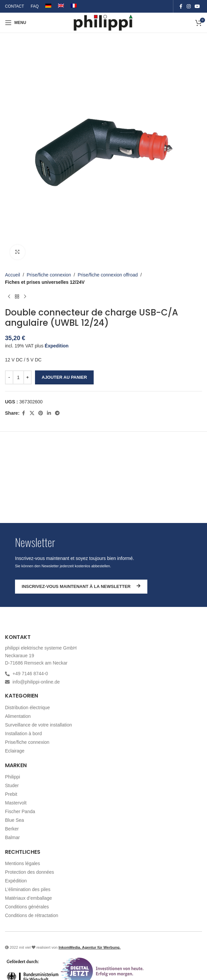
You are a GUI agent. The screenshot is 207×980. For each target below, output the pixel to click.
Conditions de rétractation (32, 915)
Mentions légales (22, 863)
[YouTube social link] (197, 6)
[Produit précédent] (9, 297)
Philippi (12, 777)
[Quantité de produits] (18, 377)
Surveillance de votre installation (38, 725)
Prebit (11, 794)
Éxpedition (57, 346)
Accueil (12, 275)
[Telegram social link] (57, 414)
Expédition (16, 881)
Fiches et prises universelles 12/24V (45, 282)
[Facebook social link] (181, 6)
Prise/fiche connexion (49, 275)
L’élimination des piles (28, 889)
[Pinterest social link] (41, 414)
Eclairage (15, 751)
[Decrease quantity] (9, 377)
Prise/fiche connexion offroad (108, 275)
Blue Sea (14, 820)
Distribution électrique (27, 708)
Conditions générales (27, 907)
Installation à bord (23, 734)
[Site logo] (103, 22)
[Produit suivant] (25, 297)
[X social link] (32, 414)
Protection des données (29, 872)
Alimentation (18, 716)
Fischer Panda (20, 811)
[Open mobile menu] (15, 23)
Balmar (12, 837)
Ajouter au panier (64, 377)
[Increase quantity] (27, 377)
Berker (12, 829)
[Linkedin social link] (49, 414)
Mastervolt (16, 803)
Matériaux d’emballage (28, 898)
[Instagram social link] (189, 6)
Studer (12, 785)
